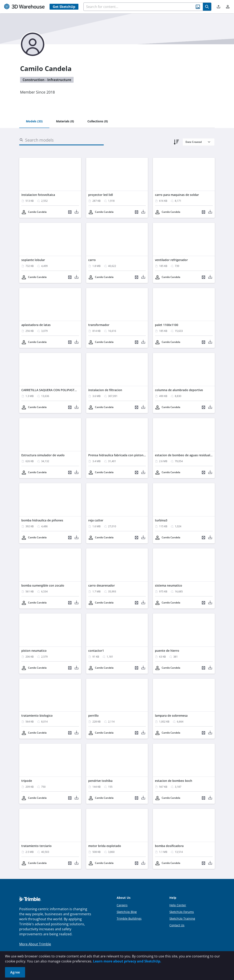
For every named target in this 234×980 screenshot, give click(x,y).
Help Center (178, 905)
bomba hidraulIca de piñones (42, 520)
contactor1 (96, 651)
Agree (15, 972)
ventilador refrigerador (171, 260)
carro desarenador (102, 585)
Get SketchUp (64, 7)
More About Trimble (35, 944)
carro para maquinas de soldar (177, 195)
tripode (27, 781)
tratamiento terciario (36, 846)
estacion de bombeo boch (174, 781)
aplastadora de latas (36, 325)
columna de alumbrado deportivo (179, 390)
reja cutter (96, 520)
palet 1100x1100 (167, 325)
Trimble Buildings (129, 919)
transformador (99, 325)
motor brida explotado (105, 846)
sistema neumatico (169, 585)
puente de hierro (167, 651)
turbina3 (161, 520)
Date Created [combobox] (194, 142)
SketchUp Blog (127, 912)
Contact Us (177, 925)
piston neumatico (34, 651)
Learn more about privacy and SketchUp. (127, 961)
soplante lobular (33, 260)
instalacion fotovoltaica (38, 195)
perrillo (93, 716)
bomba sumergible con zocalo (43, 585)
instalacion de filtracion (105, 390)
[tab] (34, 122)
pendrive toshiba (100, 781)
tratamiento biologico (37, 716)
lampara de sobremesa (171, 716)
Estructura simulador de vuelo (43, 455)
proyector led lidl (101, 195)
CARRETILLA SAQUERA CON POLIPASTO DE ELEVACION (60, 390)
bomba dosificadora (169, 846)
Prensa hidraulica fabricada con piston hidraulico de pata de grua (135, 455)
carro (92, 260)
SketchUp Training (182, 919)
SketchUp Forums (182, 912)
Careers (122, 905)
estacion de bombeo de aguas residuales (184, 455)
